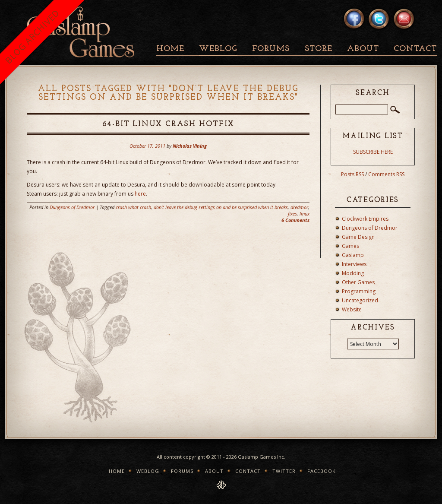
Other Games (358, 282)
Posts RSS (352, 174)
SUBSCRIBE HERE (373, 152)
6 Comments (295, 220)
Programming (359, 291)
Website (352, 309)
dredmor (299, 207)
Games (350, 246)
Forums (271, 49)
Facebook (322, 471)
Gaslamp (353, 255)
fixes (292, 214)
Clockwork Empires (365, 219)
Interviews (354, 264)
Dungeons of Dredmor (72, 207)
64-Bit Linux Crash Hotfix (168, 124)
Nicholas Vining (190, 146)
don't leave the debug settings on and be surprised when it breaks (221, 207)
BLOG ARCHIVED (32, 36)
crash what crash (133, 207)
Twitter (284, 471)
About (363, 49)
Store (319, 49)
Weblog (218, 49)
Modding (353, 273)
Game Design (358, 237)
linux (305, 214)
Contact (415, 49)
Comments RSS (386, 174)
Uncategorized (360, 300)
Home (170, 49)
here (140, 194)
